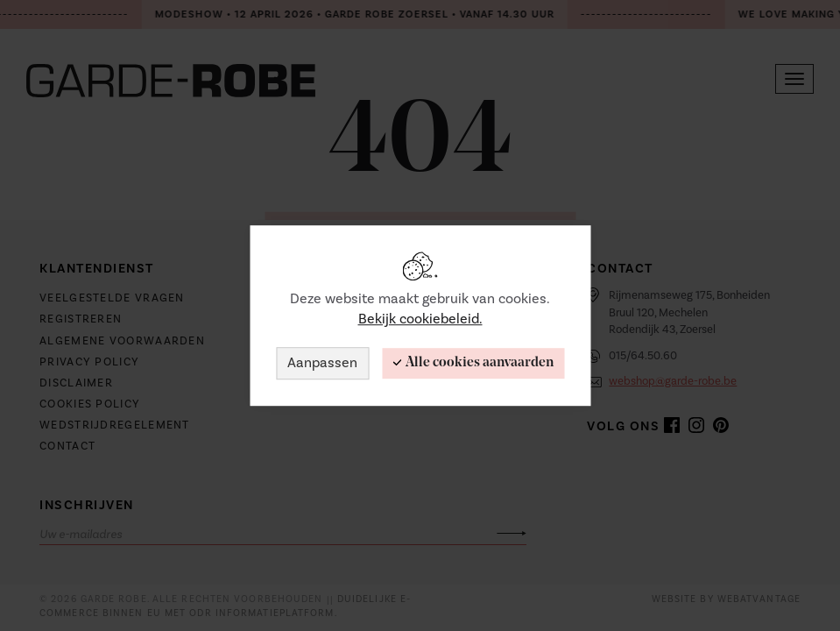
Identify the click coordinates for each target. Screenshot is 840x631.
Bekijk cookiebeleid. (420, 319)
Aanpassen (322, 363)
